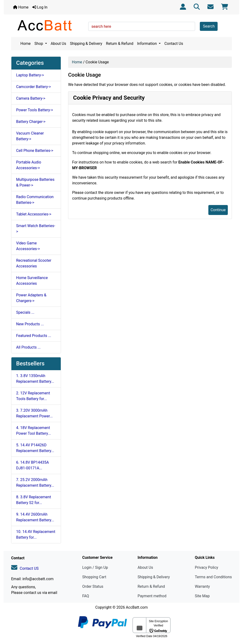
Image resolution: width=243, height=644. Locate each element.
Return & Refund (120, 44)
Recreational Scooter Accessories (34, 263)
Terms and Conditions (213, 577)
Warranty (202, 586)
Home (21, 7)
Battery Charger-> (31, 122)
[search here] (142, 26)
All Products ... (28, 347)
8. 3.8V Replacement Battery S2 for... (34, 500)
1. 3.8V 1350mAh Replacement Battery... (35, 379)
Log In (40, 7)
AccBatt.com (137, 607)
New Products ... (30, 324)
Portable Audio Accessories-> (29, 165)
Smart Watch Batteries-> (36, 229)
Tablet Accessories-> (34, 214)
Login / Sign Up (95, 567)
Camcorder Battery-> (33, 87)
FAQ (86, 596)
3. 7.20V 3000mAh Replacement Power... (34, 413)
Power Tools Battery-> (35, 110)
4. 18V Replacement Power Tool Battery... (33, 431)
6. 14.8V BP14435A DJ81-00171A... (33, 465)
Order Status (93, 586)
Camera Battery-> (31, 98)
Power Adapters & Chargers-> (31, 298)
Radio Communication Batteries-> (35, 200)
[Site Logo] (48, 25)
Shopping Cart (94, 577)
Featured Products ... (34, 336)
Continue (218, 210)
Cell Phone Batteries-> (35, 151)
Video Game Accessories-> (28, 246)
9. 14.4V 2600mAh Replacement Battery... (35, 517)
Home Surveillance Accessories (32, 281)
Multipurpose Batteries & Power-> (35, 182)
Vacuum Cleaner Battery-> (30, 136)
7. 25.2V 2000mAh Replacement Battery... (35, 483)
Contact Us (174, 44)
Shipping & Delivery (86, 44)
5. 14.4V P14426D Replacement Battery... (35, 448)
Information (147, 44)
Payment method (152, 596)
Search (209, 26)
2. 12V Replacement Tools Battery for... (33, 396)
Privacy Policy (207, 567)
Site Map (202, 596)
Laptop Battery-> (30, 75)
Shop (39, 44)
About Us (58, 44)
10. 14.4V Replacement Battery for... (36, 534)
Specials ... (25, 312)
